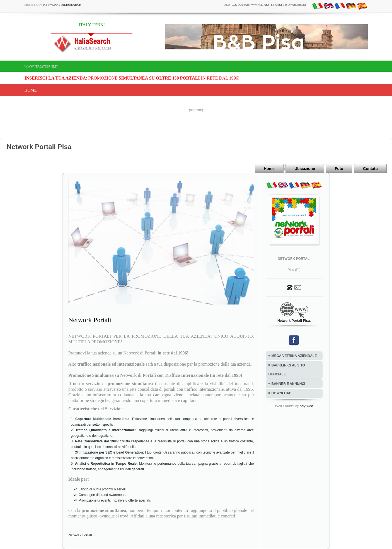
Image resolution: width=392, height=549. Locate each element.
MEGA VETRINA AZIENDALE (294, 356)
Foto (339, 169)
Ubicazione (305, 169)
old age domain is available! (265, 4)
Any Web (306, 406)
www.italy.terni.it (41, 66)
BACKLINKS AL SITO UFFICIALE (287, 370)
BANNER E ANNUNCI (288, 384)
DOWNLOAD (282, 393)
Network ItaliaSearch (62, 4)
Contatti (370, 169)
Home (31, 90)
